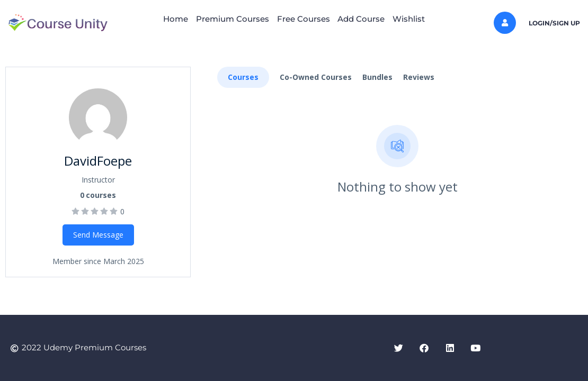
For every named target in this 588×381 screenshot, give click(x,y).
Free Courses (304, 19)
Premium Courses (225, 19)
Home (160, 19)
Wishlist (425, 19)
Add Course (369, 19)
